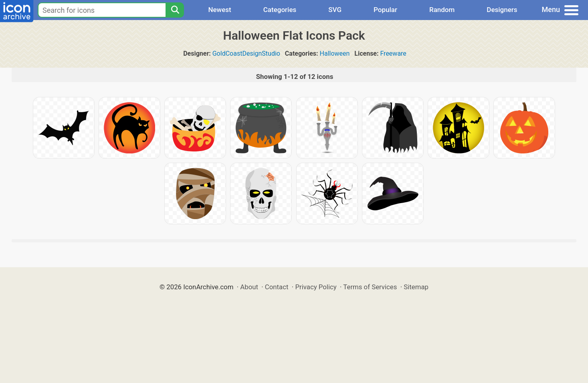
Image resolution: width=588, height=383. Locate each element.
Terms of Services (370, 287)
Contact (277, 287)
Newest (219, 10)
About (249, 287)
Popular (385, 10)
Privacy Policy (316, 287)
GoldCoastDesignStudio (246, 53)
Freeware (393, 53)
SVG (335, 10)
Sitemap (416, 287)
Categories (280, 10)
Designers (502, 10)
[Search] (175, 10)
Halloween (335, 53)
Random (442, 10)
